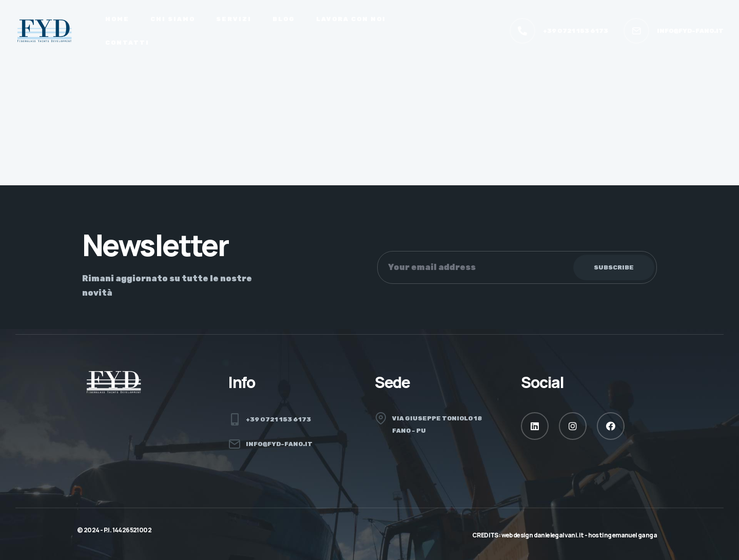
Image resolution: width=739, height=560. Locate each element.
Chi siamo (173, 19)
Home (117, 19)
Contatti (127, 43)
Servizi (234, 19)
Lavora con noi (351, 19)
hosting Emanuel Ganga (623, 535)
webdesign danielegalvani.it (543, 535)
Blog (284, 19)
